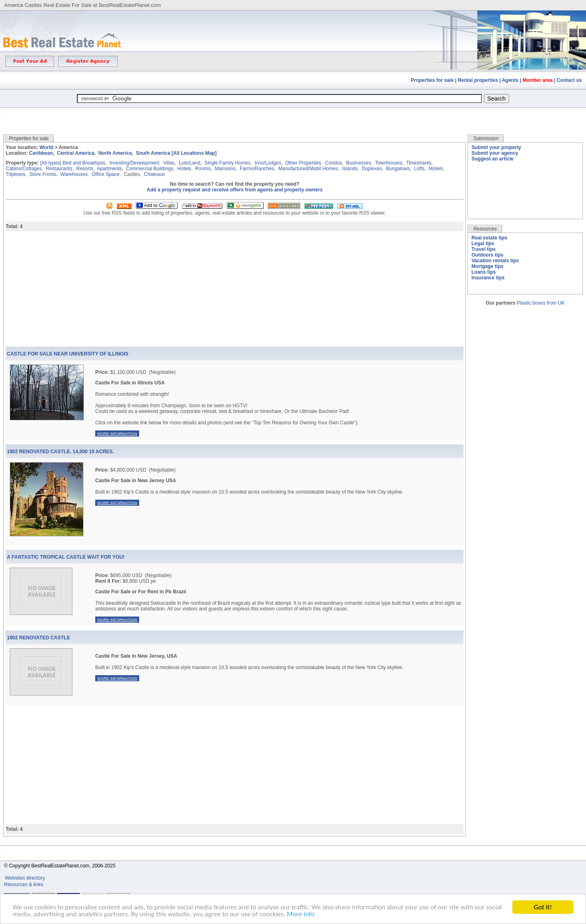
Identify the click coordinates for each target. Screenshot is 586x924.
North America (115, 153)
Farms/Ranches (257, 169)
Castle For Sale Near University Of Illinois (68, 354)
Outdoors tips (488, 255)
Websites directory (26, 878)
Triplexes (15, 174)
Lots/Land (189, 163)
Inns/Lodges (268, 163)
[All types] (51, 163)
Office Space (105, 174)
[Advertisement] (293, 115)
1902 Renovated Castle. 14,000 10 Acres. (60, 452)
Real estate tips (490, 238)
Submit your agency (495, 153)
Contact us (569, 80)
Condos (333, 163)
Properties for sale (432, 80)
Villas (169, 163)
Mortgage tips (488, 266)
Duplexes (372, 169)
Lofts (419, 169)
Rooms (203, 169)
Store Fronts (43, 174)
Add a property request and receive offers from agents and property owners (235, 190)
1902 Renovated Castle (38, 638)
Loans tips (484, 272)
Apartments (109, 169)
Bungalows (398, 169)
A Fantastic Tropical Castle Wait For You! (66, 557)
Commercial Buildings (150, 169)
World (46, 147)
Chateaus (154, 174)
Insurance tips (488, 278)
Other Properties (303, 163)
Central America (76, 153)
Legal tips (483, 244)
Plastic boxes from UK (541, 303)
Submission (486, 138)
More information (117, 433)
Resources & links (24, 884)
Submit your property (496, 147)
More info (301, 914)
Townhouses (389, 163)
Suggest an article (493, 159)
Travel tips (484, 249)
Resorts (84, 169)
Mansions (225, 169)
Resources (485, 229)
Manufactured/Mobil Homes (308, 169)
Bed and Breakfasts (84, 163)
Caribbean (41, 153)
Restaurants (59, 169)
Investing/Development (134, 163)
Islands (350, 169)
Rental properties (478, 80)
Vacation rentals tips (495, 261)
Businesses (358, 163)
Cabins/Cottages (24, 169)
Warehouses (74, 174)
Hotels (184, 169)
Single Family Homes (227, 163)
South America (153, 153)
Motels (436, 169)
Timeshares (419, 163)
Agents (510, 80)
